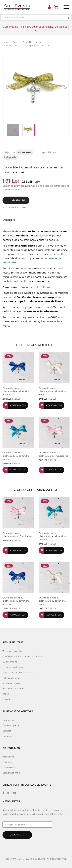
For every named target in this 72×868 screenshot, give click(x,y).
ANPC (6, 694)
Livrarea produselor (13, 667)
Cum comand (10, 662)
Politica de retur (11, 678)
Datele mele (9, 767)
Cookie (6, 699)
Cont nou (7, 762)
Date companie (11, 725)
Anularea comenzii (13, 683)
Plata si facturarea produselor (18, 672)
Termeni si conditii (12, 651)
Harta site (8, 736)
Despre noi (8, 720)
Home (7, 42)
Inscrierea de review (13, 688)
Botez (17, 42)
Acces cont (8, 757)
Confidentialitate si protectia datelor (22, 656)
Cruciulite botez (32, 42)
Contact (7, 731)
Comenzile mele (11, 773)
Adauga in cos (18, 405)
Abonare (17, 835)
